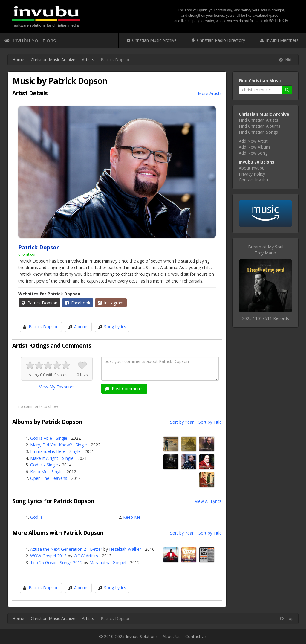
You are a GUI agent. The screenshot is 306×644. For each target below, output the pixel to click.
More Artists (210, 93)
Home (18, 60)
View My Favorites (57, 387)
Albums (81, 327)
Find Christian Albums (260, 126)
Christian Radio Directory (218, 40)
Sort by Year (182, 422)
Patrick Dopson (39, 303)
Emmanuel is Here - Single (55, 451)
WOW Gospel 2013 (48, 556)
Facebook (78, 303)
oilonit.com (28, 254)
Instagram (111, 303)
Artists (88, 60)
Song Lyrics (115, 327)
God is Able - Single (49, 438)
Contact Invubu (253, 180)
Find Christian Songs (258, 132)
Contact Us (196, 636)
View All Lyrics (208, 501)
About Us (172, 636)
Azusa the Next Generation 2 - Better (66, 549)
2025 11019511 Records (266, 318)
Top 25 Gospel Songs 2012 (56, 563)
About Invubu (252, 168)
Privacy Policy (252, 174)
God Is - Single (44, 465)
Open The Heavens (49, 478)
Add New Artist (253, 141)
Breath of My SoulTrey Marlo (266, 250)
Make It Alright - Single (52, 458)
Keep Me (132, 517)
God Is (36, 517)
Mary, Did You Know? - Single (59, 445)
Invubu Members (279, 40)
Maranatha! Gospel (108, 563)
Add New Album (254, 147)
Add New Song (253, 153)
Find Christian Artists (258, 120)
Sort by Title (210, 422)
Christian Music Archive (151, 40)
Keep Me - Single (46, 472)
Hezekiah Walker (125, 549)
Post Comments (124, 389)
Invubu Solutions (30, 40)
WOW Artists (86, 556)
